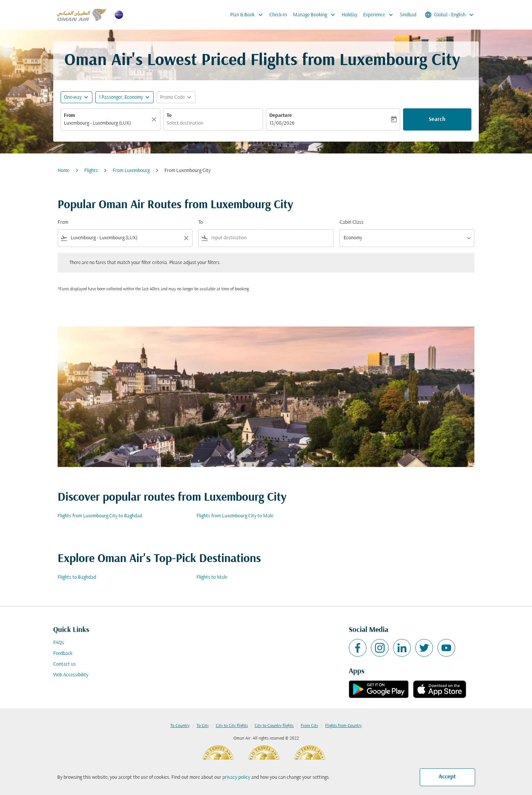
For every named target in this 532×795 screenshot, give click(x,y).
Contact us (64, 664)
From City (309, 726)
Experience (380, 15)
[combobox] (107, 123)
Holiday (349, 15)
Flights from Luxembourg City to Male (235, 516)
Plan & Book (248, 15)
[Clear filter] (186, 238)
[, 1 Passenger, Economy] (121, 97)
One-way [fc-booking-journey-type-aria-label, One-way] (73, 97)
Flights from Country (343, 726)
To (169, 116)
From (69, 116)
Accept (447, 777)
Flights (91, 171)
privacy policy (236, 777)
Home (64, 171)
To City (203, 726)
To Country (180, 726)
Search (437, 119)
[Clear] (155, 119)
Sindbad (408, 15)
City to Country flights (274, 726)
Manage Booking (316, 15)
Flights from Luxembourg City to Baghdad (100, 516)
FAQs (59, 643)
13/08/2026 (282, 123)
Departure (281, 116)
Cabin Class (352, 222)
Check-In (278, 15)
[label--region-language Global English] (450, 15)
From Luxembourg (131, 171)
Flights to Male (212, 577)
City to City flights (232, 726)
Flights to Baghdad (77, 577)
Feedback (63, 654)
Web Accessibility (71, 675)
